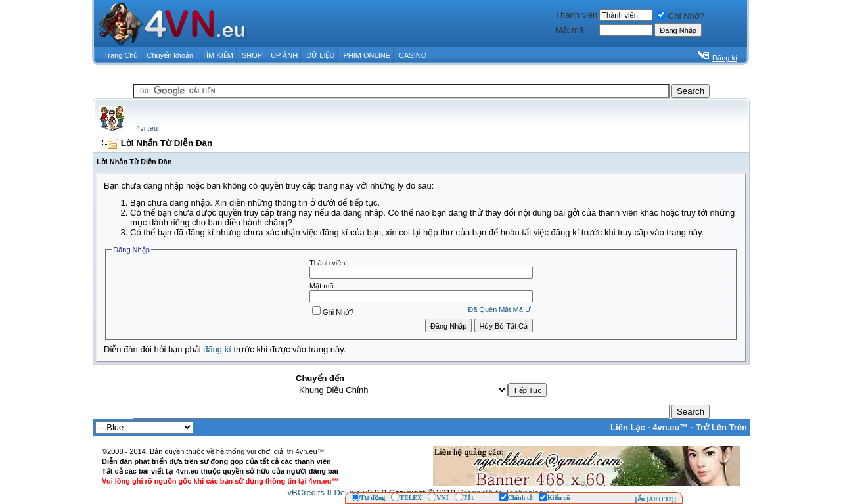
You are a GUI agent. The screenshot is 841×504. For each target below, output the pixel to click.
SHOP (252, 55)
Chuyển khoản (170, 55)
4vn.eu (147, 128)
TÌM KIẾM (217, 55)
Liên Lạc (628, 427)
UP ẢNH (284, 55)
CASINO (413, 55)
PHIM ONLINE (367, 55)
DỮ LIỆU (320, 55)
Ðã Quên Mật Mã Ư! (500, 309)
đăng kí (217, 349)
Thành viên (576, 15)
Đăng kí (725, 58)
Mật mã (569, 30)
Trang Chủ (121, 55)
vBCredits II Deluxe (324, 493)
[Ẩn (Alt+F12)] (655, 499)
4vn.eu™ (670, 427)
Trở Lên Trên (721, 427)
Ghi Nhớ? (681, 16)
